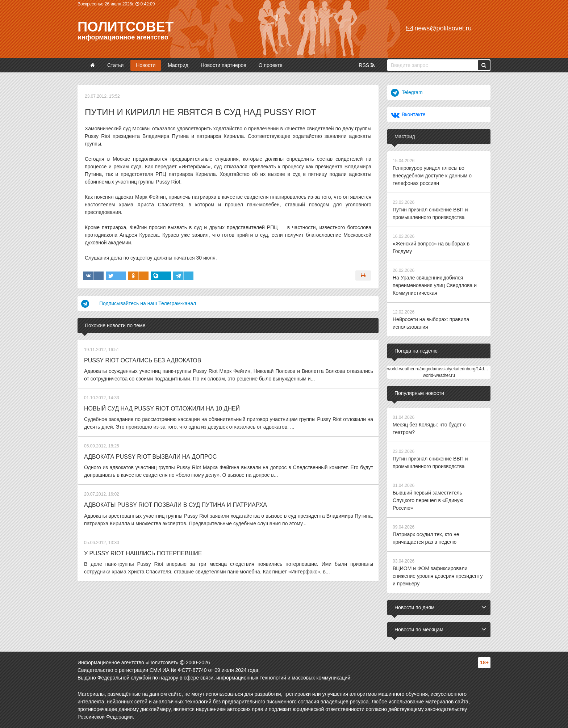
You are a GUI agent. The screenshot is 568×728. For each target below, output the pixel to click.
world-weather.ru (439, 375)
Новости (146, 65)
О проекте (271, 65)
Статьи (115, 65)
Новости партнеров (224, 65)
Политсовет (126, 27)
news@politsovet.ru (439, 28)
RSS (367, 65)
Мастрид (178, 65)
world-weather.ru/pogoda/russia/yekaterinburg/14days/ (440, 369)
